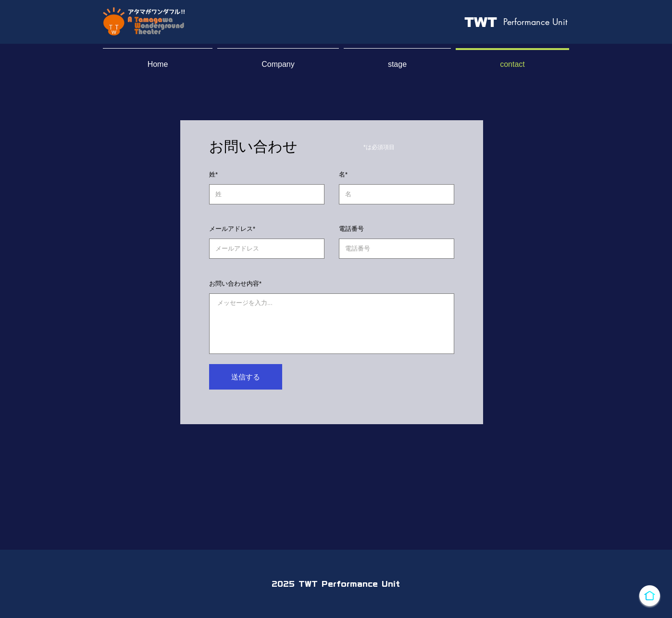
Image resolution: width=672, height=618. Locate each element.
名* (343, 174)
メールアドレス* (232, 229)
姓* (213, 174)
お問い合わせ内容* (235, 284)
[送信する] (246, 377)
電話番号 (351, 229)
